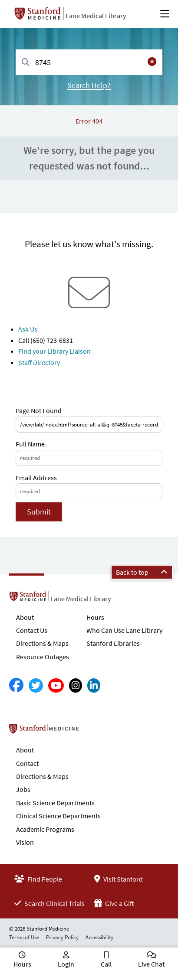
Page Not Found (39, 410)
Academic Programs (45, 829)
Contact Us (32, 630)
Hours (95, 617)
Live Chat (151, 964)
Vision (25, 842)
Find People (38, 879)
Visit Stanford (119, 879)
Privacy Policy (62, 937)
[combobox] (89, 62)
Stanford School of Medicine (94, 731)
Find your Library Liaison (54, 351)
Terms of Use (24, 937)
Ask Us (28, 329)
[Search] (26, 63)
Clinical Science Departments (58, 816)
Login (66, 964)
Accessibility (99, 937)
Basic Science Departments (55, 803)
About (25, 617)
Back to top (142, 572)
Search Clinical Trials (49, 903)
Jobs (23, 789)
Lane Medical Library (96, 16)
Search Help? (89, 85)
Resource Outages (43, 657)
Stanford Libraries (113, 643)
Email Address (36, 478)
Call (106, 964)
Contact (27, 763)
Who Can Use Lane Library (124, 630)
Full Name (30, 444)
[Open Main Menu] (165, 14)
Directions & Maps (42, 643)
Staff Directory (39, 362)
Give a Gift (114, 903)
